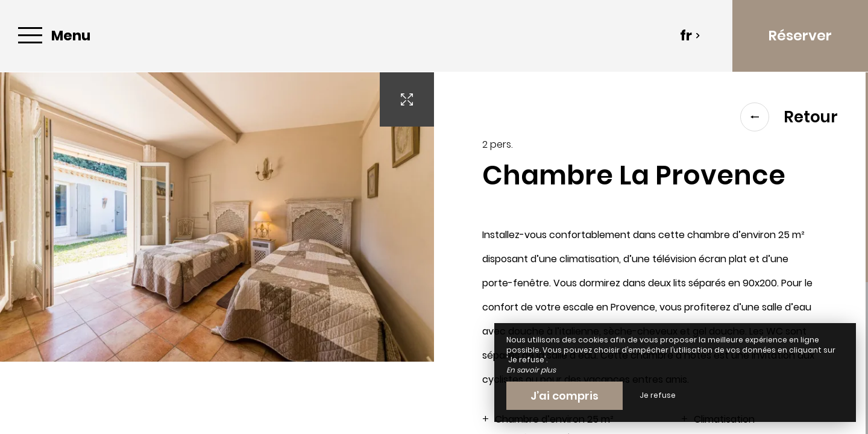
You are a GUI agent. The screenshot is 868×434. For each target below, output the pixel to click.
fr (690, 36)
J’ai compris (565, 396)
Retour (789, 117)
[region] (651, 253)
